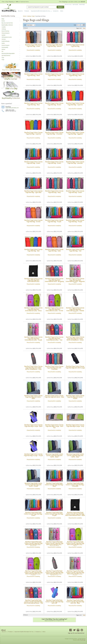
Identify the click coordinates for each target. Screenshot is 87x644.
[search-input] (41, 7)
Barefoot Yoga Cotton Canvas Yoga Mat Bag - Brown (54, 104)
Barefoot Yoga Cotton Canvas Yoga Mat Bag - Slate (54, 250)
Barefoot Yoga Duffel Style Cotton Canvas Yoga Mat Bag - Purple (54, 514)
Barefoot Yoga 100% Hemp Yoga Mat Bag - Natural (54, 45)
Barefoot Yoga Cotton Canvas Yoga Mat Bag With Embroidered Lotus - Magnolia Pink (75, 281)
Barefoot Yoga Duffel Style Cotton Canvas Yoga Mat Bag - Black (54, 485)
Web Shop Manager (82, 640)
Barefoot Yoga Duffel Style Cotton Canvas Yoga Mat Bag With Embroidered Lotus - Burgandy (33, 544)
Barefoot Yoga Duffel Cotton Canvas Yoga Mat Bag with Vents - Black (54, 455)
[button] (46, 7)
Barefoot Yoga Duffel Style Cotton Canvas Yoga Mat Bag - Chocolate (75, 485)
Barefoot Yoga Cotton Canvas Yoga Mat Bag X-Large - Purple (33, 455)
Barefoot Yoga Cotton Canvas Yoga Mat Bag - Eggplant (75, 133)
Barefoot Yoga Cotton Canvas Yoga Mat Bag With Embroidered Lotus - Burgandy (54, 280)
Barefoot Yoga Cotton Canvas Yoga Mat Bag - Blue (75, 75)
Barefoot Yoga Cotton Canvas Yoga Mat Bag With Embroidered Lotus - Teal (54, 339)
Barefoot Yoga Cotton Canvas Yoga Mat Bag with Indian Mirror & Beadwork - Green (75, 339)
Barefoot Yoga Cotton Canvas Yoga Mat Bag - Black (33, 75)
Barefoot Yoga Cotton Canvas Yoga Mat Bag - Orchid (33, 221)
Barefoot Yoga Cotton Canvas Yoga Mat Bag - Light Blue (33, 192)
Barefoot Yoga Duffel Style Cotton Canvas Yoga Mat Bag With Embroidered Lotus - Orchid (33, 573)
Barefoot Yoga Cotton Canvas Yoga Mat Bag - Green (33, 162)
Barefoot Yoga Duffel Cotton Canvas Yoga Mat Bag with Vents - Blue (75, 455)
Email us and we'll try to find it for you (54, 620)
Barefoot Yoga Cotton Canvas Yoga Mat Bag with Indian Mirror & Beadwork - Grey (33, 368)
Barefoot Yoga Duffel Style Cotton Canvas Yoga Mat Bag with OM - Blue (75, 602)
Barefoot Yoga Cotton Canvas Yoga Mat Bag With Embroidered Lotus (33, 280)
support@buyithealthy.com (12, 108)
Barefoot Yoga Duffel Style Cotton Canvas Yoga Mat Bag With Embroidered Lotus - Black (75, 514)
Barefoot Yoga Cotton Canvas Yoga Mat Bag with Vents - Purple (75, 397)
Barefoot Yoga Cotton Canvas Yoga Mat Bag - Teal (75, 250)
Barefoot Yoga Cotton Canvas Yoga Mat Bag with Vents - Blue (54, 396)
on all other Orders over (72, 2)
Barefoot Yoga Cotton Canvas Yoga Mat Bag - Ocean (75, 192)
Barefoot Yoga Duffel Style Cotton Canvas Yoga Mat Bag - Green (33, 514)
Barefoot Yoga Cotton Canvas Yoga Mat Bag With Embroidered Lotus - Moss (33, 309)
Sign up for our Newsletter (76, 633)
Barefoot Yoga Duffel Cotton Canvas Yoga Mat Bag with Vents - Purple (33, 485)
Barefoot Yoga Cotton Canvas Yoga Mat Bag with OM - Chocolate (54, 368)
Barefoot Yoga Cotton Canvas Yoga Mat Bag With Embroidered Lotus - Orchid (54, 309)
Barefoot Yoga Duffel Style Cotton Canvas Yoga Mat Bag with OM (54, 602)
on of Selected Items (15, 2)
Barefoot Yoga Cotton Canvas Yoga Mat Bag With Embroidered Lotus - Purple (33, 339)
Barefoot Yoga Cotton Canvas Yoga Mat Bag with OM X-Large (75, 367)
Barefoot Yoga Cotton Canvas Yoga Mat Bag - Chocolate (54, 133)
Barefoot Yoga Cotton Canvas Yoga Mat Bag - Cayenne (75, 104)
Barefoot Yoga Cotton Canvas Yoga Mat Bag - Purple (54, 221)
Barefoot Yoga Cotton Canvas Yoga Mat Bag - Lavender (75, 162)
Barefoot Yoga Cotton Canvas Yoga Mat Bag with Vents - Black (33, 397)
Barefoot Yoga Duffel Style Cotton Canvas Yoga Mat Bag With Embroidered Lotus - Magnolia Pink (54, 544)
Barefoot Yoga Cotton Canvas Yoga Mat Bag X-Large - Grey (75, 426)
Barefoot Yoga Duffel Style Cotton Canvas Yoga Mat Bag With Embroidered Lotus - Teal (33, 602)
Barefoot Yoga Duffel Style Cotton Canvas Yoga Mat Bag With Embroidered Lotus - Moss (75, 544)
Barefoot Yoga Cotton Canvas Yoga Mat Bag (75, 45)
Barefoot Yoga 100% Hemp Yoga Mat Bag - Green (33, 45)
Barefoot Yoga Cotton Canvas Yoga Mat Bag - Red (33, 250)
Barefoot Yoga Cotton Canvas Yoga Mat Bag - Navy (54, 192)
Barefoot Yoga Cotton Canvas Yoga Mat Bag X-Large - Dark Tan (54, 426)
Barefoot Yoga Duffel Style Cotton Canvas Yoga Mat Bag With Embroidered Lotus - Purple (75, 573)
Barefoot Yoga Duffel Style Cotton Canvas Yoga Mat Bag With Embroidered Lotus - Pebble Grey (54, 573)
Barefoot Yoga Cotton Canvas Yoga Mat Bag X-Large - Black (33, 426)
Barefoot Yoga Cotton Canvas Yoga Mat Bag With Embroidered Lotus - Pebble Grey (75, 310)
